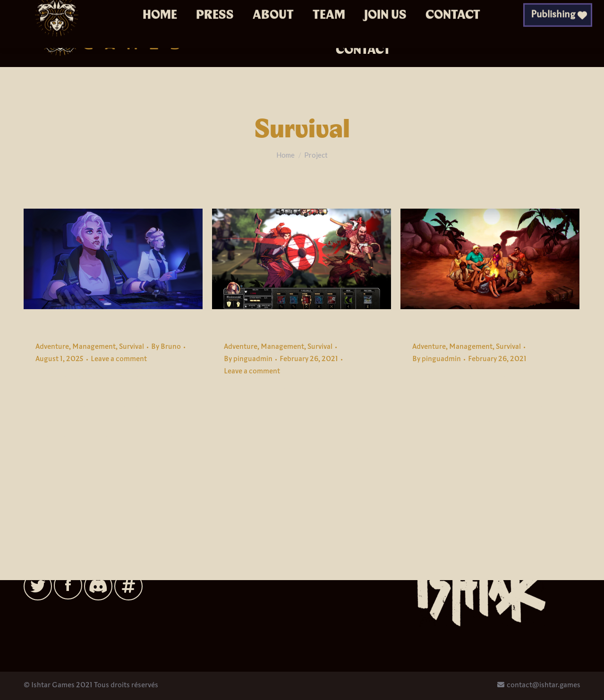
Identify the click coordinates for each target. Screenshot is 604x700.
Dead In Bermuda (469, 328)
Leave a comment (119, 359)
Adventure (52, 347)
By (166, 347)
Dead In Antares (89, 328)
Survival (132, 347)
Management (94, 347)
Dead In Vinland (275, 328)
